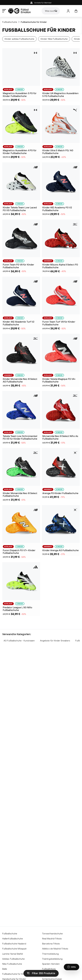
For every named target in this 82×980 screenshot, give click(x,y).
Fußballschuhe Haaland (14, 944)
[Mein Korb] (76, 11)
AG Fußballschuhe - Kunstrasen (19, 641)
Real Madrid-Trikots (52, 939)
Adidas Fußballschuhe (14, 959)
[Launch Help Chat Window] (72, 967)
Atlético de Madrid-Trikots (55, 949)
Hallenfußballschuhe (13, 939)
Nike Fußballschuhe (12, 964)
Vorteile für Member (41, 3)
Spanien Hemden (51, 964)
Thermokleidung (50, 954)
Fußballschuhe (10, 22)
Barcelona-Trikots (51, 944)
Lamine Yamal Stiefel (13, 954)
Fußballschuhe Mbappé (14, 949)
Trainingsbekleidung (52, 959)
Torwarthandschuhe (52, 933)
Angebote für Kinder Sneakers (55, 641)
